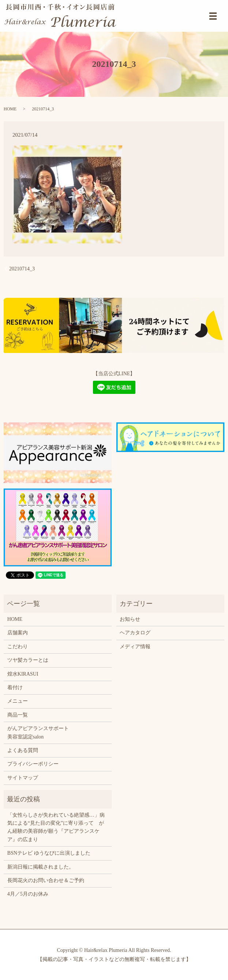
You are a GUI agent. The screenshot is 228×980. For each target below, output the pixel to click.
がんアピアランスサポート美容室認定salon (38, 732)
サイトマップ (23, 778)
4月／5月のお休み (28, 894)
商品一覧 (18, 715)
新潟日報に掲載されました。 (41, 867)
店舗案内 (18, 633)
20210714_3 (22, 269)
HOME (10, 109)
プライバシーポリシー (33, 764)
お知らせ (130, 619)
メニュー (18, 701)
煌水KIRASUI (23, 674)
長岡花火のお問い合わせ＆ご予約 (46, 880)
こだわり (18, 647)
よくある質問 (23, 750)
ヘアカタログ (135, 633)
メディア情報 (135, 647)
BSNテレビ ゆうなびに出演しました (49, 853)
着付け (15, 687)
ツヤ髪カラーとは (28, 660)
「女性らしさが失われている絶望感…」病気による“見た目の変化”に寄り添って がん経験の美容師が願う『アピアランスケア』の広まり (56, 827)
